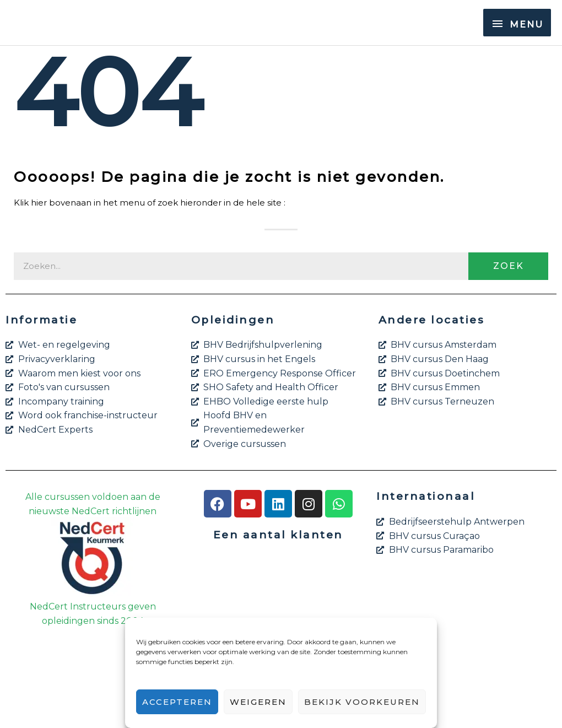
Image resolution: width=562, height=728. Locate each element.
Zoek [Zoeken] (509, 266)
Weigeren (258, 702)
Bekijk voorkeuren (362, 702)
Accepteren (177, 702)
